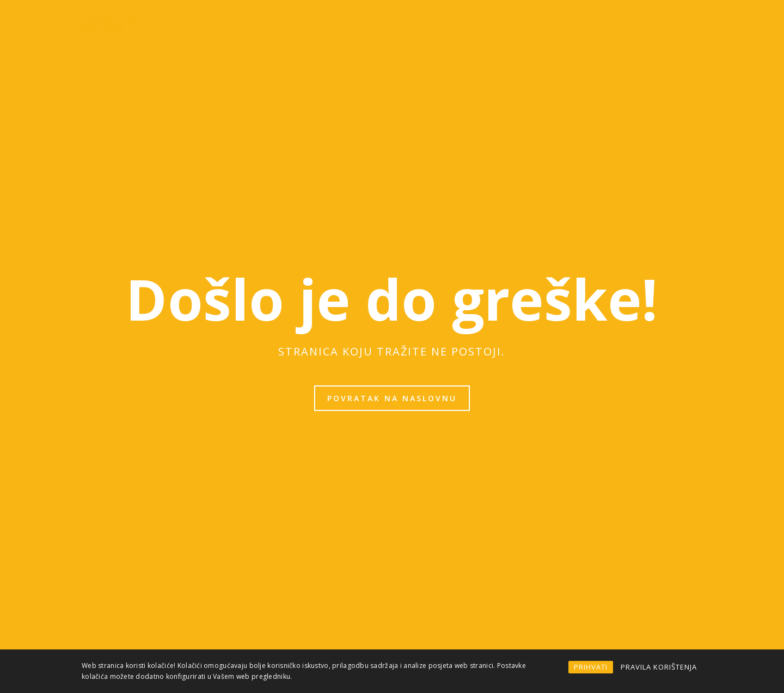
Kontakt (690, 21)
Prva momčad (402, 21)
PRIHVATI (591, 667)
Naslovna (244, 21)
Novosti (339, 21)
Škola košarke (624, 21)
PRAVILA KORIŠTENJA (659, 667)
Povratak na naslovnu (392, 398)
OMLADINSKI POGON (540, 21)
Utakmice (466, 21)
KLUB (292, 21)
